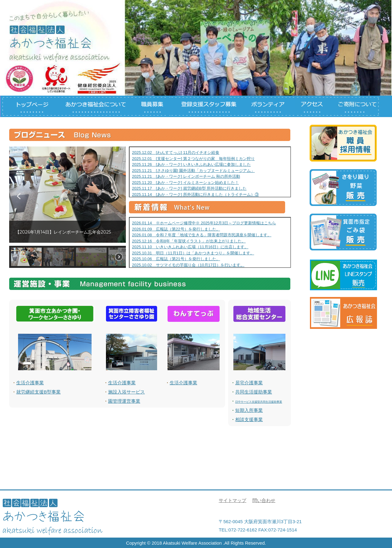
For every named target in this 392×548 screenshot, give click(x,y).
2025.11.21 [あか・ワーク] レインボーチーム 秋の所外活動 (186, 176)
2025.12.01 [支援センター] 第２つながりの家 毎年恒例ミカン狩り (193, 159)
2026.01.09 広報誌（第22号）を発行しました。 (176, 229)
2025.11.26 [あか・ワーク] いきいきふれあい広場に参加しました (191, 164)
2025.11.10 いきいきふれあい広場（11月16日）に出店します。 (190, 247)
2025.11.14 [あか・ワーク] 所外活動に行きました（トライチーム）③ (195, 194)
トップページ (28, 106)
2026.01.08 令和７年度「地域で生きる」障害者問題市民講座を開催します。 (202, 235)
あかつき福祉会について (95, 106)
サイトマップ (232, 500)
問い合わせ (264, 500)
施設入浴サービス (126, 392)
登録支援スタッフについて (207, 106)
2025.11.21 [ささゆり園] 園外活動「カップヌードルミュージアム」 (193, 171)
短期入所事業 (249, 410)
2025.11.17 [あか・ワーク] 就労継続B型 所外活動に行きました (189, 188)
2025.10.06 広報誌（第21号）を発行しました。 (176, 259)
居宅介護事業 (249, 383)
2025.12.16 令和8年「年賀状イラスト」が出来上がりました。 (189, 241)
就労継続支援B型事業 (38, 392)
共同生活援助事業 (254, 392)
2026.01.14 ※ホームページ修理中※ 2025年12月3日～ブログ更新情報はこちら (204, 223)
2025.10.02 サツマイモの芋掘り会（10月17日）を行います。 (188, 265)
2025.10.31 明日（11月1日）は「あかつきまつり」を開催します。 (193, 253)
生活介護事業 (30, 383)
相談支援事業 (249, 419)
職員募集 (152, 106)
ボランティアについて (269, 106)
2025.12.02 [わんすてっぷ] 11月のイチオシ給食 (176, 152)
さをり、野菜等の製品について (343, 188)
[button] (19, 196)
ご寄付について (359, 106)
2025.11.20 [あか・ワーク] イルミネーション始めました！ (185, 183)
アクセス (316, 106)
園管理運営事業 (124, 401)
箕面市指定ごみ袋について (343, 232)
